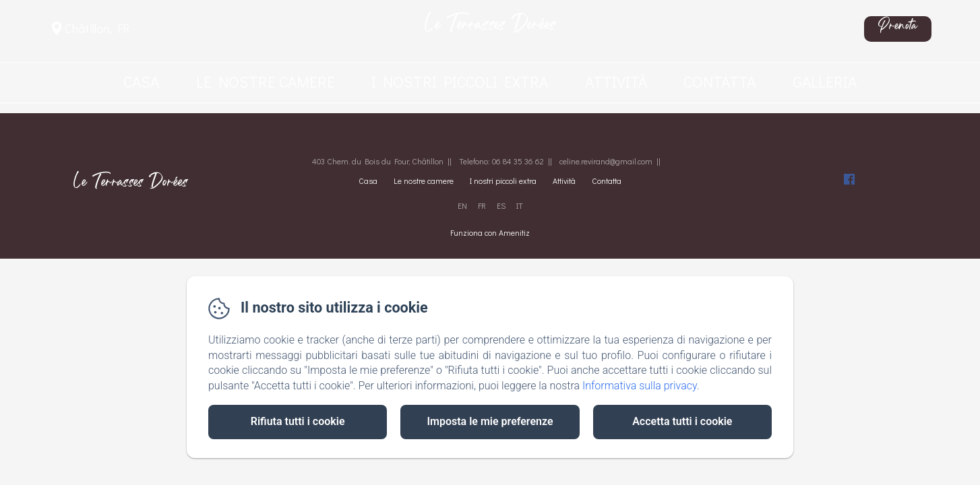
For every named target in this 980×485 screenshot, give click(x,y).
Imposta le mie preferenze (490, 421)
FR (482, 205)
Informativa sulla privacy (640, 386)
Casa (141, 82)
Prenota (898, 29)
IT (520, 205)
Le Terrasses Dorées (490, 29)
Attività (616, 82)
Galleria (825, 82)
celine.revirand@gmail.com (606, 161)
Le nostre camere (266, 82)
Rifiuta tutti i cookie (298, 421)
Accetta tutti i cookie (682, 421)
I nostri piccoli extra (460, 82)
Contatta (719, 82)
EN (462, 205)
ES (501, 205)
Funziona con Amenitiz (490, 232)
